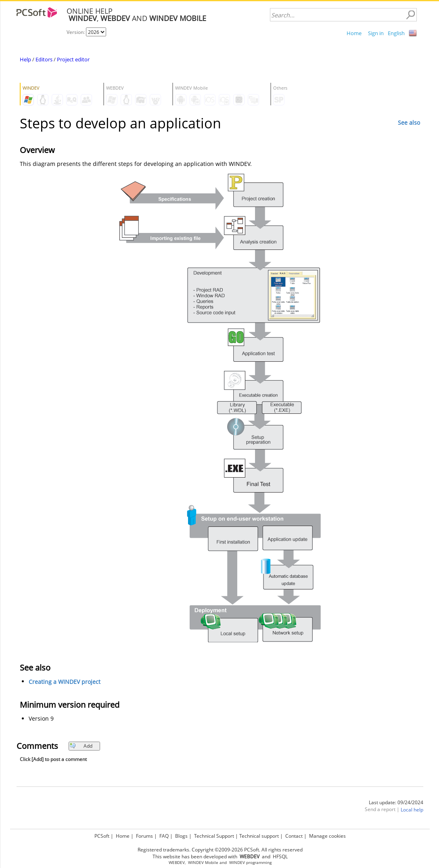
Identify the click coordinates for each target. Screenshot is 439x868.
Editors (44, 59)
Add (81, 746)
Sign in (376, 33)
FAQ (164, 836)
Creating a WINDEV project (65, 682)
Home (354, 33)
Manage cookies (327, 836)
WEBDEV (177, 863)
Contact (294, 836)
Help (25, 59)
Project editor (73, 59)
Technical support (259, 836)
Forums (144, 836)
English (396, 33)
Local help (412, 810)
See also (409, 123)
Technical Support (214, 836)
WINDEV (237, 863)
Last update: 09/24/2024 (396, 802)
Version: (76, 32)
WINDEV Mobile (203, 863)
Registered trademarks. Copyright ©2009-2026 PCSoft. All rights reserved (220, 850)
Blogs (181, 836)
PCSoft (102, 836)
